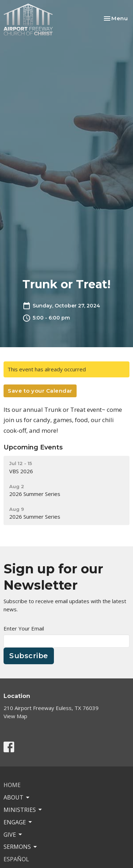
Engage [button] (18, 822)
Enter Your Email (24, 628)
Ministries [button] (23, 810)
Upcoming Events (33, 447)
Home (12, 785)
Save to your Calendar (40, 391)
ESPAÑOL (16, 859)
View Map (15, 716)
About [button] (17, 797)
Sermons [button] (21, 847)
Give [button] (13, 835)
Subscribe (29, 656)
